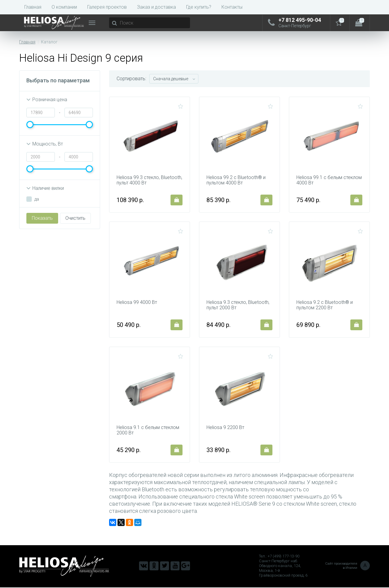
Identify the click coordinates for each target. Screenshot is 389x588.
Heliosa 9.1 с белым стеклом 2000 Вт (148, 431)
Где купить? (199, 7)
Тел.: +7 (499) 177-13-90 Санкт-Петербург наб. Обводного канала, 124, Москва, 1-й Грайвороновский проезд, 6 (283, 566)
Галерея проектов (107, 7)
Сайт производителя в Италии (347, 566)
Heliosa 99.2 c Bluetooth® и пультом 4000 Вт (236, 180)
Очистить (75, 218)
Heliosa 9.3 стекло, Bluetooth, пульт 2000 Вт (238, 305)
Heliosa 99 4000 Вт (137, 303)
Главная (33, 7)
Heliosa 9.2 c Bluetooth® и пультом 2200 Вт (325, 305)
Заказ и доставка (156, 7)
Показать (42, 218)
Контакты (232, 7)
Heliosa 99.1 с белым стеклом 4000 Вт (329, 180)
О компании (64, 7)
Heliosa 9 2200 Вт (225, 428)
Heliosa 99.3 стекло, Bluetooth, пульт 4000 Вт (149, 180)
